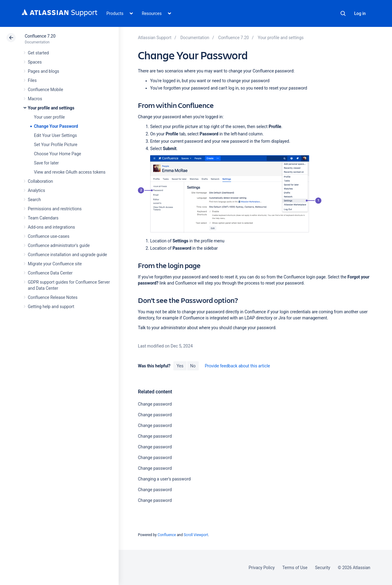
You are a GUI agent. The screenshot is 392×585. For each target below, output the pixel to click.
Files (32, 80)
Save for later (46, 163)
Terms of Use (295, 568)
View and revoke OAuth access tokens (70, 172)
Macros (35, 99)
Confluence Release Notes (53, 297)
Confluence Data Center (50, 273)
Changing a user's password (164, 479)
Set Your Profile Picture (56, 145)
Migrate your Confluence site (55, 264)
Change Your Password (56, 126)
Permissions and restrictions (55, 209)
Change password (155, 404)
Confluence (167, 535)
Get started (38, 53)
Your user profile (49, 117)
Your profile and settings (51, 108)
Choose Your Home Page (57, 154)
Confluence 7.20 (40, 36)
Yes (180, 366)
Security (323, 568)
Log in (360, 13)
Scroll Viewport (196, 535)
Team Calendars (43, 218)
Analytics (36, 190)
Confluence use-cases (49, 236)
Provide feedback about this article (237, 366)
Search (343, 13)
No (193, 366)
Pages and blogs (43, 71)
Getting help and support (51, 307)
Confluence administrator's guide (59, 245)
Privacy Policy (262, 568)
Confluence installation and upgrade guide (67, 255)
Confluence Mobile (45, 90)
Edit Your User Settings (55, 135)
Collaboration (40, 181)
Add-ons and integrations (51, 227)
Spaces (35, 62)
